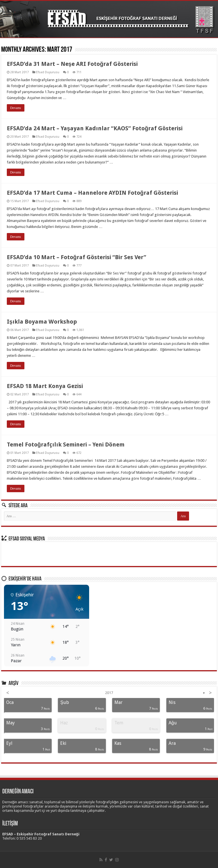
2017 (109, 693)
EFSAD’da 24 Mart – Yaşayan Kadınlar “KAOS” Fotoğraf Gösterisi (95, 128)
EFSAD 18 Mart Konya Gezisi (45, 386)
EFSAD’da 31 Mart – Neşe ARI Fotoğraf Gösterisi (72, 64)
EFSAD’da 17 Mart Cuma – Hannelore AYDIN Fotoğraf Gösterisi (92, 193)
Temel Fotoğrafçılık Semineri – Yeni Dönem (66, 445)
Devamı (16, 108)
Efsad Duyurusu (48, 72)
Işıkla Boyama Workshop (42, 322)
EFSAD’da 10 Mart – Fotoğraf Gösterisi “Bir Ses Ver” (76, 257)
